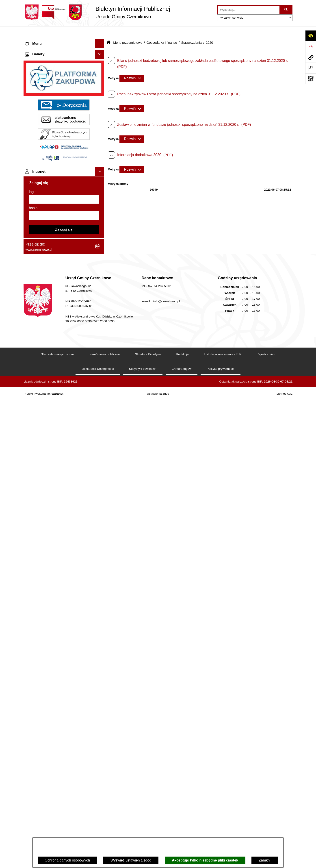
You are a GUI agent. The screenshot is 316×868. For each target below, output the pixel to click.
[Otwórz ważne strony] (311, 68)
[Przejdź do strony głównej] (97, 12)
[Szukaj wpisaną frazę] (286, 10)
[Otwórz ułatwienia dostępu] (311, 36)
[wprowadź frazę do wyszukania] (249, 10)
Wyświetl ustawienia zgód (131, 860)
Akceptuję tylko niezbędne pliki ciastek (205, 860)
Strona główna (37, 41)
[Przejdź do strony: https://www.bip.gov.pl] (311, 46)
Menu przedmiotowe (41, 50)
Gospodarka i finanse (162, 31)
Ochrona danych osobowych (67, 860)
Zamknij (265, 860)
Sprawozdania (191, 31)
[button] (101, 41)
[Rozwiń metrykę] (132, 67)
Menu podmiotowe (40, 725)
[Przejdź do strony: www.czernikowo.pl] (311, 57)
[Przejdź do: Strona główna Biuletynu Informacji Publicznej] (109, 31)
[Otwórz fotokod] (311, 79)
